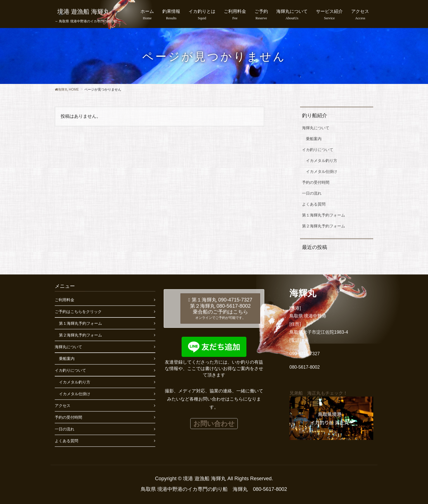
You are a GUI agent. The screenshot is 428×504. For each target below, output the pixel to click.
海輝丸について (316, 128)
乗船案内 (314, 139)
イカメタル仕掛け (322, 171)
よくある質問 (314, 204)
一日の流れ (312, 193)
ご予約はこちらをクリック (78, 312)
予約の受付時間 (316, 182)
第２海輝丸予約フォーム (324, 226)
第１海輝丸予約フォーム (324, 215)
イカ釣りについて (318, 150)
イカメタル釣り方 (322, 161)
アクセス (63, 406)
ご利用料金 (65, 300)
